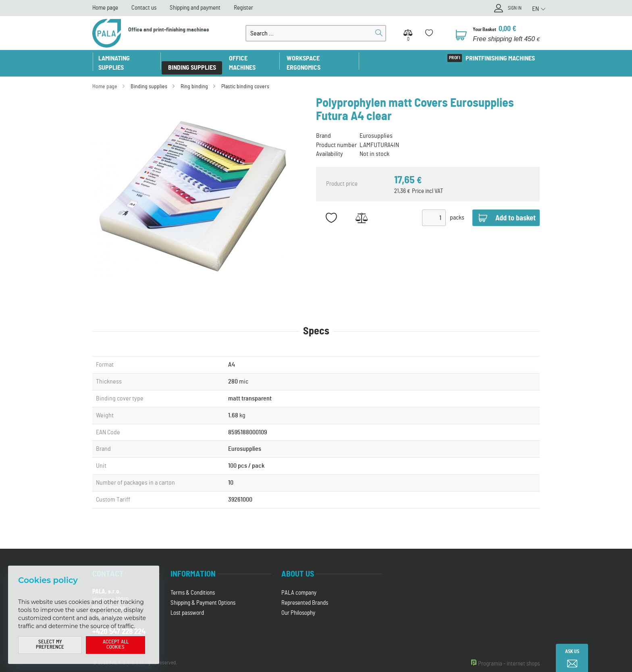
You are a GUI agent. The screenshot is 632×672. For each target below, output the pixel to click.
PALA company (299, 584)
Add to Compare (361, 209)
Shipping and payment (195, 8)
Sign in (512, 9)
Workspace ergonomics (325, 58)
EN (535, 8)
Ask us (572, 652)
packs (457, 209)
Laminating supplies (128, 58)
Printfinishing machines (499, 58)
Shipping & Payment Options (203, 594)
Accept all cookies (116, 645)
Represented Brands (305, 594)
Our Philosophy (298, 604)
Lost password (187, 604)
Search (379, 33)
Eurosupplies (376, 127)
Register (243, 8)
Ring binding (194, 77)
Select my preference (50, 645)
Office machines (255, 58)
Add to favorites (331, 209)
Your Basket (487, 29)
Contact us (144, 8)
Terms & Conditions (193, 584)
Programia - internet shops (509, 654)
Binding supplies (194, 58)
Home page (105, 8)
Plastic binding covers (245, 77)
